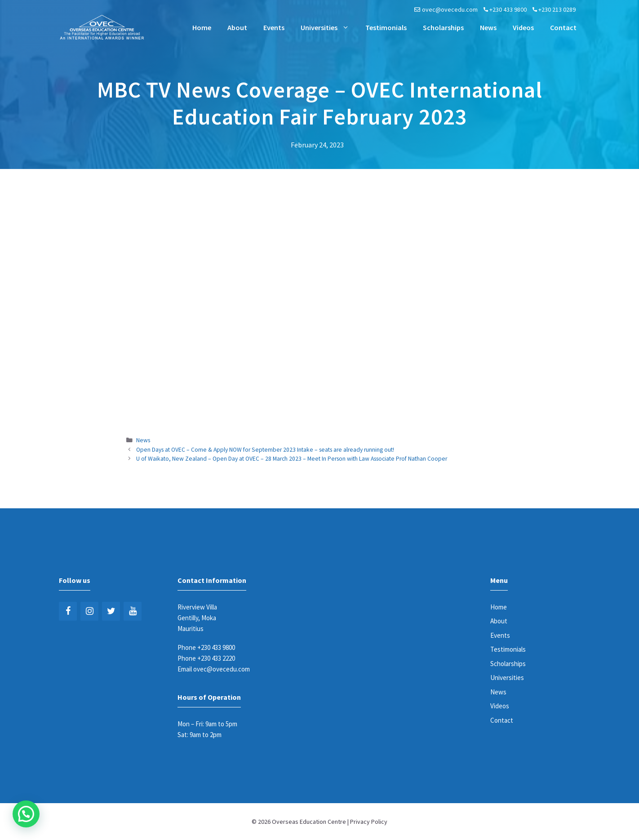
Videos (523, 27)
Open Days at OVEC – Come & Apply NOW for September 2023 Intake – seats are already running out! (265, 450)
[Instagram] (89, 611)
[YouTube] (133, 611)
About (237, 27)
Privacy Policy (369, 822)
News (488, 27)
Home (202, 27)
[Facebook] (68, 611)
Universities (329, 27)
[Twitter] (111, 611)
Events (274, 27)
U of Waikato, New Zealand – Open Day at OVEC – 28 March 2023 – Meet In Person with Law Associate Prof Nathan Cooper (292, 459)
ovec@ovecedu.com (450, 9)
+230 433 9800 (508, 9)
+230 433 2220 (216, 658)
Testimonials (386, 27)
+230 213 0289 (557, 9)
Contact (563, 27)
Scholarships (443, 27)
